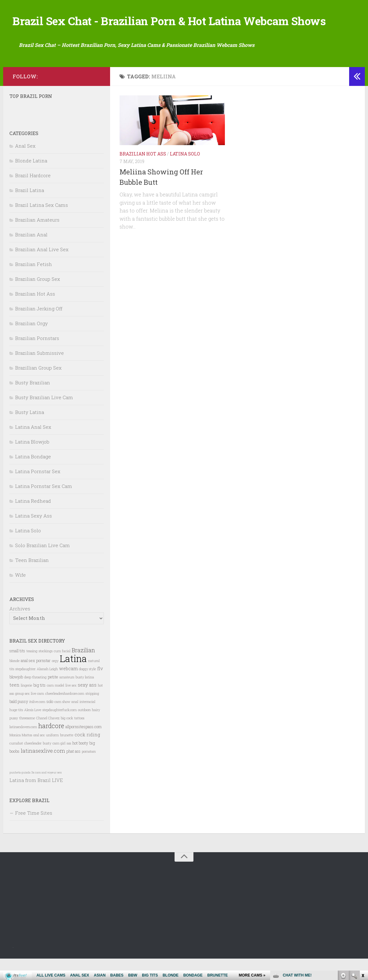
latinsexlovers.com (23, 748)
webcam (68, 690)
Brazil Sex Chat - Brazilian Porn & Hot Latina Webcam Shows (178, 31)
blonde (14, 682)
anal (75, 723)
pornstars (89, 773)
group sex (22, 715)
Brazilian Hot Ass (143, 175)
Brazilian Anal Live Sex (42, 270)
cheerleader (33, 764)
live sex (71, 706)
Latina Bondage (33, 478)
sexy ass (87, 706)
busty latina (85, 698)
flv (100, 690)
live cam (37, 715)
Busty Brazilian (33, 404)
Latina (73, 680)
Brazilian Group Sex (38, 300)
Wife (20, 596)
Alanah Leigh (47, 690)
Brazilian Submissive (39, 374)
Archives (20, 630)
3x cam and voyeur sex (46, 793)
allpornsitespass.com (84, 748)
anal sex (28, 682)
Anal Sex (25, 167)
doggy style (87, 690)
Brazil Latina (30, 211)
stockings (46, 672)
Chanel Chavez (48, 739)
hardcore (51, 747)
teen (14, 706)
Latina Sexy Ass (33, 537)
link (362, 882)
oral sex (39, 756)
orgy (55, 682)
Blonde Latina (31, 182)
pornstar (43, 682)
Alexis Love (33, 731)
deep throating (35, 698)
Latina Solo (185, 175)
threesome (27, 739)
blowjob (16, 698)
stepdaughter (25, 690)
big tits (39, 706)
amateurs (67, 698)
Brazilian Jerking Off (39, 330)
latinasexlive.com (43, 772)
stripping (92, 715)
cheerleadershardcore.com (65, 715)
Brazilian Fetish (33, 285)
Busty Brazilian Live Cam (44, 418)
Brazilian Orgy (31, 344)
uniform (52, 756)
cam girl (59, 764)
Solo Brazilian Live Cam (42, 566)
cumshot (16, 764)
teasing (32, 672)
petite (53, 698)
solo (50, 722)
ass (69, 764)
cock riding (87, 756)
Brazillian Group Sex (38, 389)
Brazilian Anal (31, 256)
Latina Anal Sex (33, 448)
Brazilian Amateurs (37, 241)
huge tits (16, 731)
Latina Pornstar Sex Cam (44, 507)
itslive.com (37, 723)
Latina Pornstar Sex (38, 492)
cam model (56, 706)
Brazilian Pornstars (37, 359)
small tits (17, 672)
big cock (67, 739)
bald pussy (19, 722)
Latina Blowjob (32, 463)
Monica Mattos (21, 756)
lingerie (26, 706)
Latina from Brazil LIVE (36, 801)
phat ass (73, 772)
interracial (87, 723)
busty (47, 764)
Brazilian (83, 671)
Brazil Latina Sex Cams (42, 226)
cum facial (62, 672)
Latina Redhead (33, 522)
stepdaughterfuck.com (60, 731)
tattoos (79, 739)
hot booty (80, 764)
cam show (62, 723)
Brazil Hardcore (33, 196)
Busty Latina (30, 433)
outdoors (84, 731)
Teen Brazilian (32, 581)
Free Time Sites (34, 834)
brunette (67, 756)
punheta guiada (20, 793)
